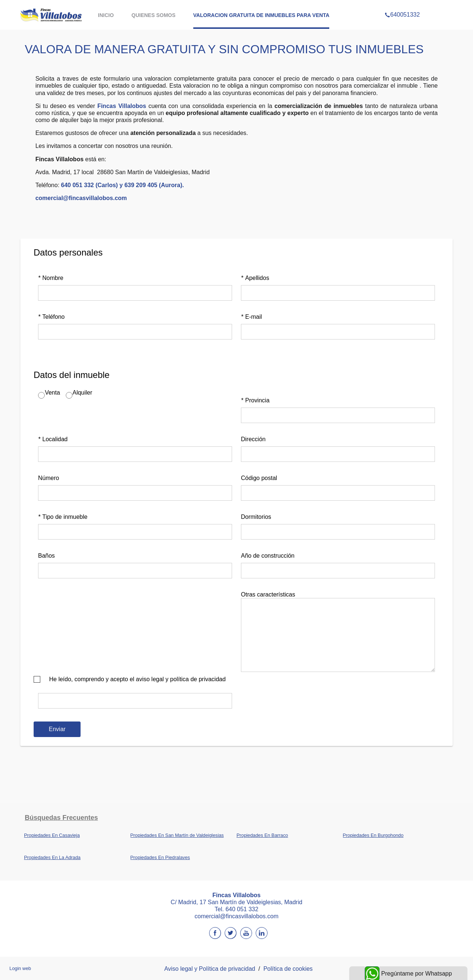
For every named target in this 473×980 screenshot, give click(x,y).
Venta (52, 393)
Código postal (259, 478)
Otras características (268, 594)
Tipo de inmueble (63, 517)
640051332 (402, 5)
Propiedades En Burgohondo (373, 835)
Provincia (255, 400)
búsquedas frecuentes (61, 818)
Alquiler (82, 393)
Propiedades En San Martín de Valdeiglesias (177, 835)
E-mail (251, 317)
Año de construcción (268, 556)
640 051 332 (242, 909)
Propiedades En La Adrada (52, 857)
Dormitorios (256, 517)
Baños (46, 556)
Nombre (51, 278)
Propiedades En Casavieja (52, 835)
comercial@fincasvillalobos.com (81, 198)
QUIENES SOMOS (154, 15)
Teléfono (51, 317)
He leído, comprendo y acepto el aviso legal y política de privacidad (137, 679)
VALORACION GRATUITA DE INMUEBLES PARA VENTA (261, 15)
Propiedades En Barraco (262, 835)
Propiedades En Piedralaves (160, 857)
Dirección (253, 439)
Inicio (106, 15)
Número (49, 478)
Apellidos (255, 278)
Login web (20, 968)
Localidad (53, 439)
